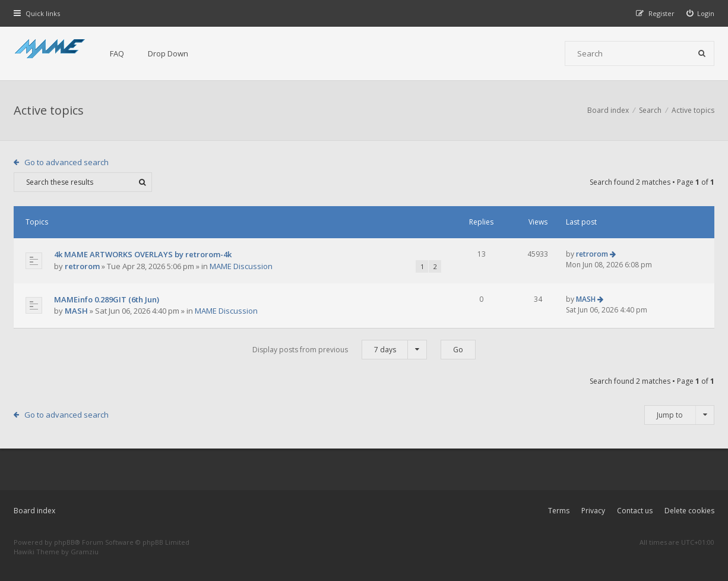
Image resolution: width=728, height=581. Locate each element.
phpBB (64, 542)
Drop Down (168, 53)
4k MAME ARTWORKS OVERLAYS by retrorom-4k (143, 254)
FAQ (117, 53)
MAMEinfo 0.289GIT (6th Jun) (107, 299)
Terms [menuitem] (559, 511)
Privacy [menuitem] (593, 511)
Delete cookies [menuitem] (689, 511)
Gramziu (85, 552)
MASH (76, 311)
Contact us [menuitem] (635, 511)
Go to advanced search (67, 162)
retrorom (82, 266)
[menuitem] (701, 13)
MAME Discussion (241, 266)
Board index (34, 511)
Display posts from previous (340, 350)
